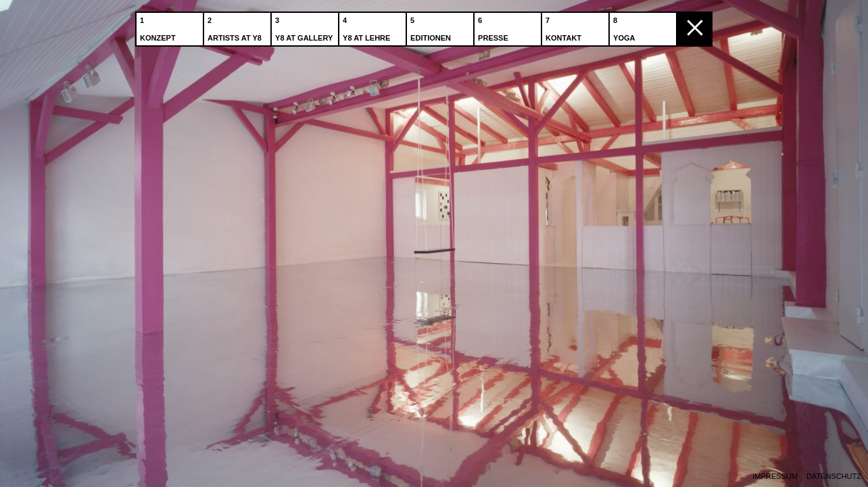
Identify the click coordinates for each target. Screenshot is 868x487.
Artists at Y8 (236, 26)
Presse (495, 26)
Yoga (625, 26)
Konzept (159, 26)
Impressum (775, 477)
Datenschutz (834, 477)
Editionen (432, 26)
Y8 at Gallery (305, 26)
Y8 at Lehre (368, 26)
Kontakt (565, 26)
